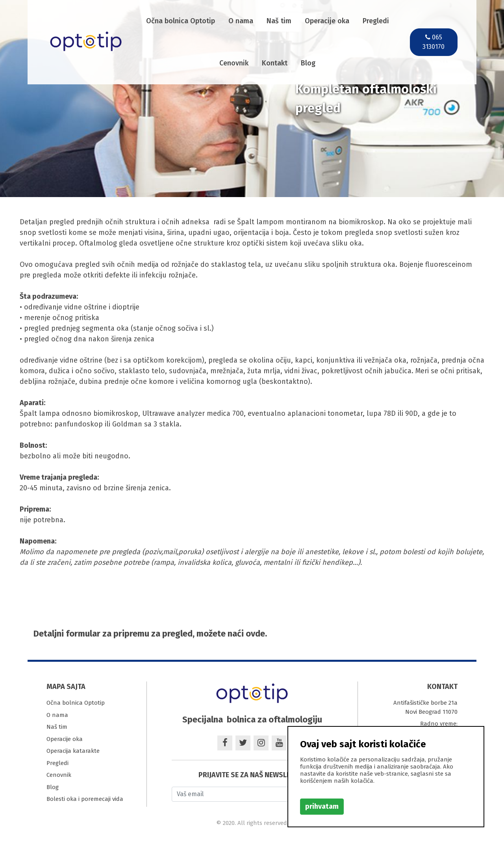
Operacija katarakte (73, 751)
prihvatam (322, 806)
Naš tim (279, 21)
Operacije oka (327, 21)
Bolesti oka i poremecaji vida (85, 799)
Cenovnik (234, 63)
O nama (241, 21)
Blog (308, 63)
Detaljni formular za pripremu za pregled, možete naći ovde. (150, 634)
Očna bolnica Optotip (181, 21)
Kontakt (275, 63)
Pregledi (376, 21)
